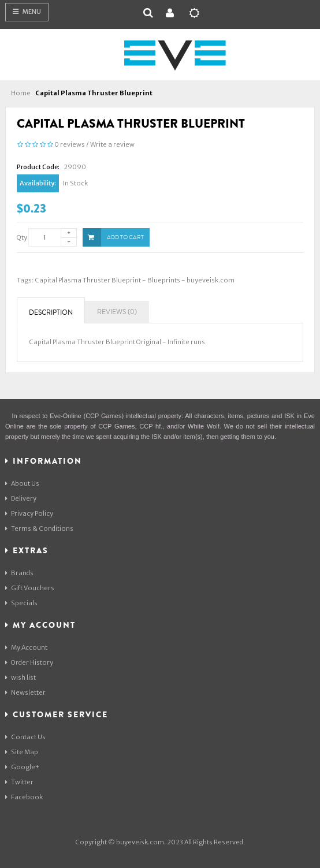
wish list (21, 677)
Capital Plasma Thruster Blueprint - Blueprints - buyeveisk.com (135, 280)
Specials (21, 603)
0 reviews (70, 144)
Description (51, 313)
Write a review (112, 144)
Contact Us (25, 737)
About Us (22, 483)
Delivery (21, 498)
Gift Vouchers (30, 588)
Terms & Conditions (39, 528)
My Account (26, 647)
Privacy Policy (29, 513)
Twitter (19, 782)
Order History (29, 662)
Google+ (22, 767)
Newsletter (25, 692)
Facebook (24, 797)
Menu (27, 12)
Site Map (22, 752)
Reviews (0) (117, 312)
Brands (19, 573)
